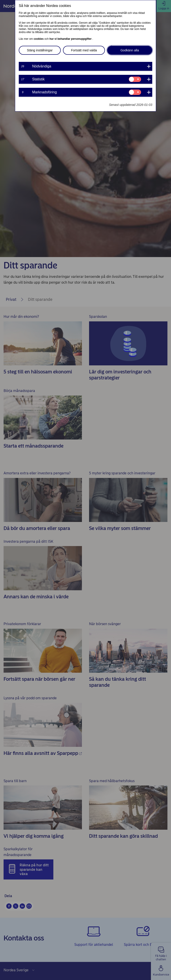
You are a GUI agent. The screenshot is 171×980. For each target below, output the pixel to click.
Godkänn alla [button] (130, 50)
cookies (39, 39)
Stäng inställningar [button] (40, 50)
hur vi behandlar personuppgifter (71, 39)
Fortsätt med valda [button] (84, 50)
